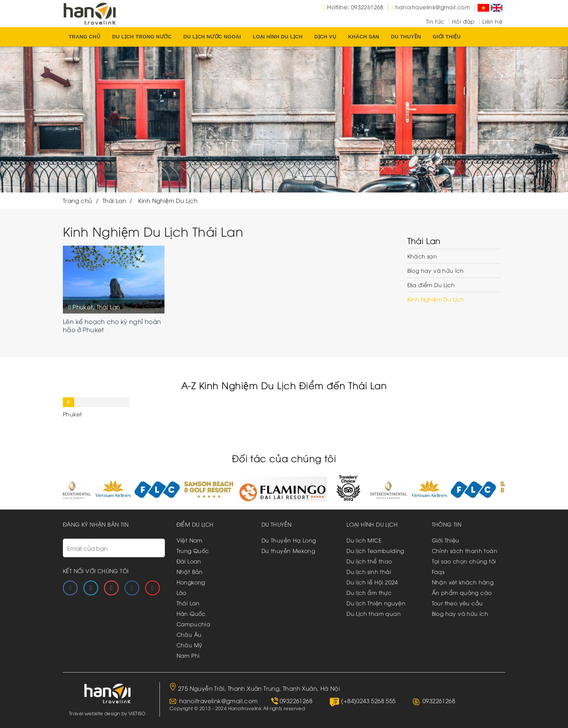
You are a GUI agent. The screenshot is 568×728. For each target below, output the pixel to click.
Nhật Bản (190, 571)
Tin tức (435, 21)
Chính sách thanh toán (465, 550)
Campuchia (194, 624)
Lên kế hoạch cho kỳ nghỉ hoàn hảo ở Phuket (112, 326)
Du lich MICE (364, 540)
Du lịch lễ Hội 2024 (372, 582)
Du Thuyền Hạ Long (289, 540)
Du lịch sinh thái (369, 571)
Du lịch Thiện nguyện (376, 603)
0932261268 (367, 7)
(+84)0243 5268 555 (368, 700)
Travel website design (94, 713)
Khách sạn (364, 37)
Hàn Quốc (191, 613)
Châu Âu (189, 634)
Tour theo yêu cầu (457, 603)
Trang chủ (85, 37)
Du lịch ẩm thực (369, 592)
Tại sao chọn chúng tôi (464, 561)
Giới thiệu (447, 37)
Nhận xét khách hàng (463, 582)
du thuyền (406, 37)
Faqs (438, 571)
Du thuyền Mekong (288, 550)
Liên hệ (492, 21)
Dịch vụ (325, 37)
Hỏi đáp (463, 21)
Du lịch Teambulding (375, 550)
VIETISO (137, 713)
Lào (182, 592)
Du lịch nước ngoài (212, 37)
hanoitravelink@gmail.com (433, 7)
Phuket (83, 307)
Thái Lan (108, 307)
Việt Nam (190, 540)
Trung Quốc (193, 550)
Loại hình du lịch (278, 37)
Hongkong (191, 582)
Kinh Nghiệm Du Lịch (436, 299)
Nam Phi (188, 655)
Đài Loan (189, 561)
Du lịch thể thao (369, 561)
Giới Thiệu (446, 540)
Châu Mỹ (190, 645)
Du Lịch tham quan (374, 613)
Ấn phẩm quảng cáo (462, 592)
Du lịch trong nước (142, 37)
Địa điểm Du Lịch (431, 285)
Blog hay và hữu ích (436, 270)
